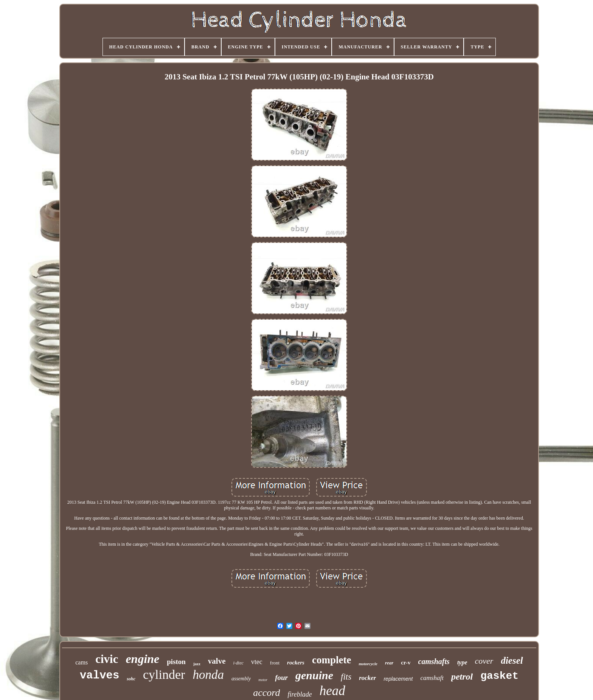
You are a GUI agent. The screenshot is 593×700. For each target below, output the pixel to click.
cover (484, 661)
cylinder (164, 674)
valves (99, 676)
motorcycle (368, 664)
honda (208, 675)
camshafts (434, 661)
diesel (512, 660)
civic (107, 659)
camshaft (432, 678)
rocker (367, 678)
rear (389, 663)
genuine (314, 675)
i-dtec (238, 663)
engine (142, 659)
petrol (462, 677)
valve (217, 661)
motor (263, 680)
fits (346, 677)
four (281, 677)
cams (81, 662)
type (462, 662)
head (332, 691)
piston (176, 662)
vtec (257, 662)
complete (331, 660)
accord (266, 693)
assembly (241, 679)
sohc (131, 679)
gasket (499, 676)
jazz (197, 664)
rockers (296, 663)
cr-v (406, 663)
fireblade (300, 694)
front (275, 663)
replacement (398, 679)
